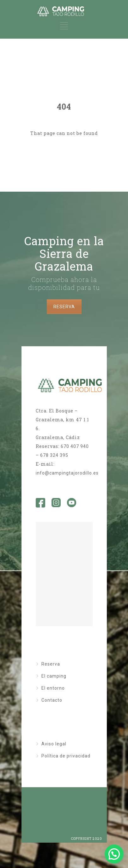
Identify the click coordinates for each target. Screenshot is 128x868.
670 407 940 (75, 446)
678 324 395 (54, 455)
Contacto (52, 700)
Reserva (51, 664)
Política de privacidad (66, 756)
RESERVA (64, 307)
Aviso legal (54, 744)
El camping (54, 676)
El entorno (53, 688)
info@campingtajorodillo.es (67, 473)
